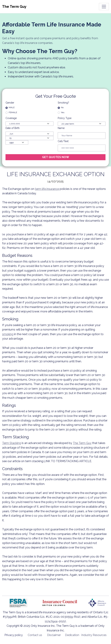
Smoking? (63, 103)
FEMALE (13, 112)
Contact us (35, 635)
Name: (61, 128)
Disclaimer (54, 635)
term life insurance (47, 189)
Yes (63, 112)
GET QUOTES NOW (56, 157)
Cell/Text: (63, 141)
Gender (10, 103)
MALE (12, 107)
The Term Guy (82, 443)
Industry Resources (94, 635)
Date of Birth (13, 128)
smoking (8, 334)
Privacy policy (14, 635)
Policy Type (65, 118)
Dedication (72, 635)
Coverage (11, 118)
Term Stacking (12, 443)
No (62, 107)
